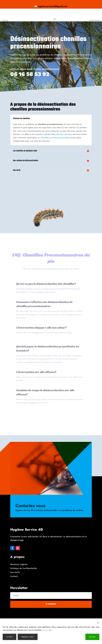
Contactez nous (30, 531)
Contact (14, 602)
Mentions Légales (19, 590)
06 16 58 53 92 (30, 100)
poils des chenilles (63, 160)
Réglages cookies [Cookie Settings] (28, 637)
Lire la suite (47, 630)
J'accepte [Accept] (92, 637)
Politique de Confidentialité (24, 594)
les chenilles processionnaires (51, 163)
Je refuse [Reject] (9, 637)
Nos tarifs (15, 598)
